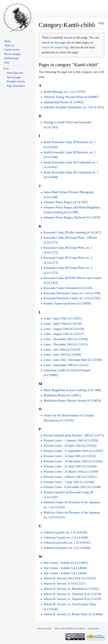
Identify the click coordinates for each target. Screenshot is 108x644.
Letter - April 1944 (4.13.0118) (63, 324)
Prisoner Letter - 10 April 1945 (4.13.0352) (70, 446)
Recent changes (12, 54)
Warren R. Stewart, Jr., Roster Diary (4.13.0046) (73, 614)
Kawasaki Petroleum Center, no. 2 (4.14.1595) (72, 298)
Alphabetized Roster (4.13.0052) (64, 102)
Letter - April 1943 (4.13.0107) (63, 319)
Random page (11, 58)
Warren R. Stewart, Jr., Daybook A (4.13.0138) (72, 594)
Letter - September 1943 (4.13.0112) (66, 365)
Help (101, 23)
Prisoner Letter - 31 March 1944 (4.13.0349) (71, 472)
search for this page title (57, 43)
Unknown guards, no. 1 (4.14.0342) (65, 532)
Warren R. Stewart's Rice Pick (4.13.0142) (70, 578)
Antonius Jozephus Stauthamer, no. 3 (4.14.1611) (74, 107)
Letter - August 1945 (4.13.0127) (64, 334)
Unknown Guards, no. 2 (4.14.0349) (66, 538)
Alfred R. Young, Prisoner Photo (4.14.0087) (71, 97)
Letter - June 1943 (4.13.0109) (62, 355)
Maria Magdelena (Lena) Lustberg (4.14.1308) (72, 390)
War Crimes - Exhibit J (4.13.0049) (65, 573)
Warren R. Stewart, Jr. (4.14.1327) (64, 584)
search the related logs (55, 47)
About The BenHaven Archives (70, 628)
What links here (15, 73)
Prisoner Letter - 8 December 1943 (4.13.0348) (72, 487)
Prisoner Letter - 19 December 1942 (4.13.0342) (73, 461)
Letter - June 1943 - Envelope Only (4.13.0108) (73, 360)
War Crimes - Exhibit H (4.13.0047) (66, 563)
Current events (12, 50)
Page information (16, 86)
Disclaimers (93, 628)
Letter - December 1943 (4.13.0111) (66, 344)
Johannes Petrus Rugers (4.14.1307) (66, 202)
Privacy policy (45, 628)
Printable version (16, 81)
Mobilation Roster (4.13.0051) (62, 395)
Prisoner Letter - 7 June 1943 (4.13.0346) (69, 482)
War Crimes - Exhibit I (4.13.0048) (65, 568)
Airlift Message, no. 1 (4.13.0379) (64, 92)
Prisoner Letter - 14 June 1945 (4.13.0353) (70, 456)
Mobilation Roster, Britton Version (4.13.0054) (72, 401)
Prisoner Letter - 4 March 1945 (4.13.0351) (70, 477)
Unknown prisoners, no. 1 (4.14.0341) (67, 543)
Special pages (14, 77)
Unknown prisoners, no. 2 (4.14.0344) (67, 548)
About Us (9, 46)
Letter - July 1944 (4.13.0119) (62, 350)
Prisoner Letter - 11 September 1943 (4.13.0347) (73, 451)
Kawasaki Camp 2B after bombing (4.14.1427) (72, 232)
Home (7, 41)
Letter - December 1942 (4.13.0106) (66, 339)
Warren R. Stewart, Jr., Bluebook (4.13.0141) (71, 589)
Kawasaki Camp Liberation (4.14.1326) (68, 288)
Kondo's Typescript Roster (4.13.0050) (67, 303)
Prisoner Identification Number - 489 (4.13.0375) (74, 435)
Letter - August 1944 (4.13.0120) (64, 329)
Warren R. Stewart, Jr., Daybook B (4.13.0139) (72, 599)
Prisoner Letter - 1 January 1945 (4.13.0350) (71, 440)
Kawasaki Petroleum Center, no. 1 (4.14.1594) (72, 293)
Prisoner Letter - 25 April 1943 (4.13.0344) (70, 466)
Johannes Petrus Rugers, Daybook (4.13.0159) (72, 217)
